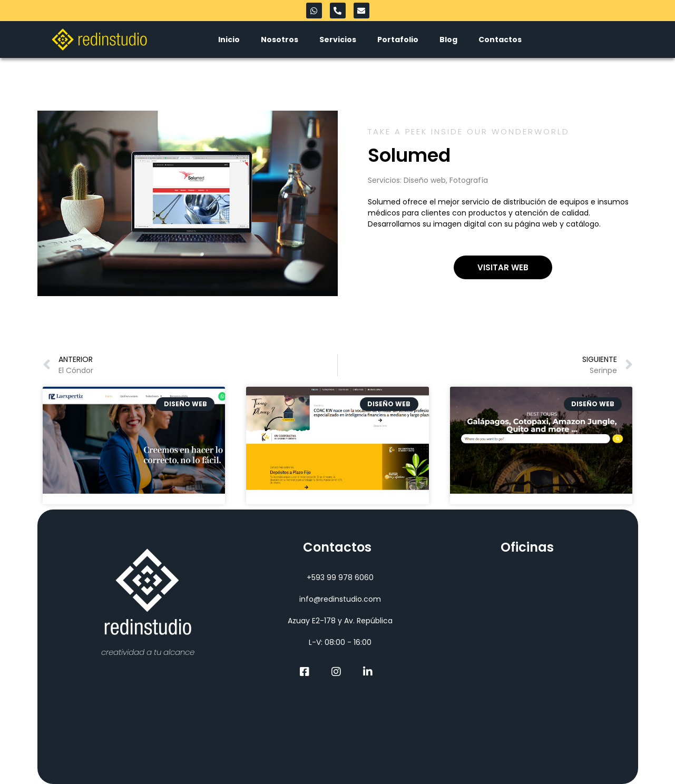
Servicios (338, 40)
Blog (448, 40)
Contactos (500, 40)
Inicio (229, 40)
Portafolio (398, 40)
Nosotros (280, 40)
